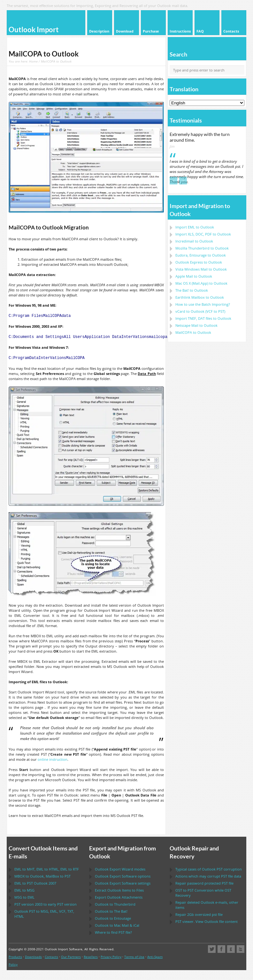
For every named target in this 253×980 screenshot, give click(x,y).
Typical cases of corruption (209, 869)
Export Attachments (119, 897)
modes (120, 869)
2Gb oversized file (199, 914)
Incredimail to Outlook (194, 241)
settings (123, 883)
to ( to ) (200, 311)
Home (33, 61)
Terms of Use (134, 957)
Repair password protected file (204, 883)
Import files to (203, 318)
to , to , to (47, 869)
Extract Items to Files (119, 890)
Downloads (33, 957)
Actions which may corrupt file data (208, 876)
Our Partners (71, 957)
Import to (195, 227)
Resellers (91, 957)
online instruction (53, 759)
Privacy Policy (111, 957)
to (202, 248)
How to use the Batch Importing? (203, 304)
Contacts (51, 957)
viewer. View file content (207, 921)
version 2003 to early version (46, 904)
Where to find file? (113, 932)
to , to (42, 876)
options (123, 876)
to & (117, 925)
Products (15, 957)
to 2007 (35, 883)
